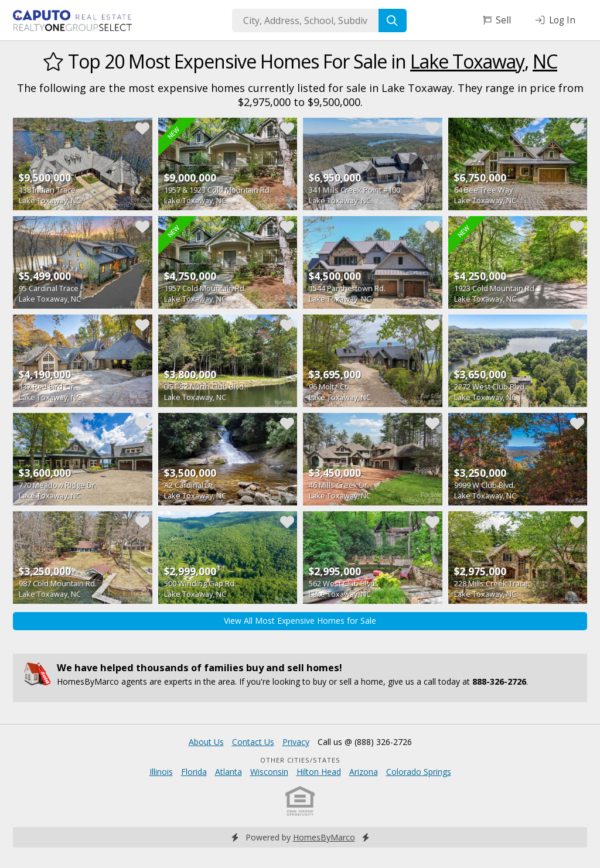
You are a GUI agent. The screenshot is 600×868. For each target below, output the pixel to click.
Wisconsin (269, 772)
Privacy (296, 742)
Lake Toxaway (467, 61)
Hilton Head (319, 772)
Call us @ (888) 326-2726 (365, 742)
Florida (194, 772)
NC (545, 61)
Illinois (161, 772)
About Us (206, 742)
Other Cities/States (300, 760)
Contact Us (253, 742)
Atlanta (229, 772)
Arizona (364, 772)
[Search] (393, 20)
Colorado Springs (419, 772)
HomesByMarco (324, 837)
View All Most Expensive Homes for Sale (300, 621)
